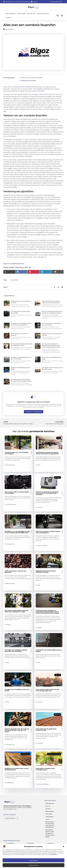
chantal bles (30, 843)
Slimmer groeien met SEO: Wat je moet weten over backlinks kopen (50, 825)
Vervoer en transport (54, 754)
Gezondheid (9, 29)
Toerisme (58, 675)
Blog (59, 556)
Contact (8, 18)
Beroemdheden (50, 811)
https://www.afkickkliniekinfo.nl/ (14, 264)
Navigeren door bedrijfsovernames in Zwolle (17, 690)
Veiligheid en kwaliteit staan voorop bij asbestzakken (16, 769)
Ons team (48, 809)
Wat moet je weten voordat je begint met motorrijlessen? (48, 532)
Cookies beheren (34, 865)
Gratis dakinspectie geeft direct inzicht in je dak (46, 730)
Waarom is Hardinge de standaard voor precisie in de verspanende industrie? (47, 493)
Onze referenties (10, 14)
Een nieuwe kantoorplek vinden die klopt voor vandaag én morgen (16, 611)
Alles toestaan (34, 860)
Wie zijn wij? (31, 14)
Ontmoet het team (43, 14)
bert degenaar (11, 843)
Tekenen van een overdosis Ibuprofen (32, 78)
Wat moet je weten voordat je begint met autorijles (17, 493)
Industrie (58, 477)
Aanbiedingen (25, 754)
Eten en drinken (25, 556)
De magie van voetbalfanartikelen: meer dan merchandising (16, 651)
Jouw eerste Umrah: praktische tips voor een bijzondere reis (47, 690)
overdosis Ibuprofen (37, 91)
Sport (59, 438)
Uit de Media (21, 14)
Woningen (57, 714)
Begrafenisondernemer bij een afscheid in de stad (46, 572)
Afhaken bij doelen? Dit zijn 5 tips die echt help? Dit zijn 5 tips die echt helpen (17, 730)
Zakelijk (27, 596)
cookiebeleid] (53, 855)
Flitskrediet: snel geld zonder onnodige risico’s (45, 769)
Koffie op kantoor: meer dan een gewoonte (15, 572)
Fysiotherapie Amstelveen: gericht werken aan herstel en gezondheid (47, 453)
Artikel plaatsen (49, 817)
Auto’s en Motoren (24, 477)
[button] (64, 847)
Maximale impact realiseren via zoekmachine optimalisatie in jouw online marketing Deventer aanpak (51, 345)
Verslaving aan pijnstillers (28, 80)
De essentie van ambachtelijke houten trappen (48, 651)
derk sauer (51, 843)
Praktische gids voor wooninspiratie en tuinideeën (17, 453)
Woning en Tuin (25, 438)
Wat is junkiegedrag (23, 206)
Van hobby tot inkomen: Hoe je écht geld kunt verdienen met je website (50, 833)
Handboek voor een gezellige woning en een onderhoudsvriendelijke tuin (17, 532)
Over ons (48, 806)
